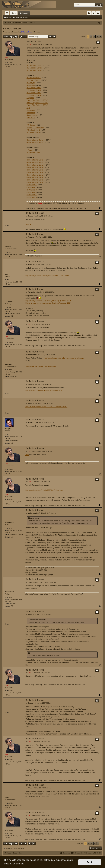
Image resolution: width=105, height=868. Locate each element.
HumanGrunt (9, 592)
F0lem (7, 797)
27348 (11, 62)
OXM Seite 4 (32, 192)
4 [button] (97, 37)
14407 (11, 803)
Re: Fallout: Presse (35, 213)
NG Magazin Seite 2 (34, 68)
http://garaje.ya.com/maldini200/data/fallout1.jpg (44, 490)
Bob (6, 274)
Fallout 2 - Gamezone (35, 128)
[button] (100, 37)
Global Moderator (27, 32)
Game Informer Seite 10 (36, 182)
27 (10, 307)
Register (25, 17)
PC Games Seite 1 (34, 88)
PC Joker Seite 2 (33, 132)
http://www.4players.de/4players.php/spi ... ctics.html (64, 358)
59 (10, 252)
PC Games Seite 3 (34, 93)
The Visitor (9, 302)
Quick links (8, 14)
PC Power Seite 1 (34, 78)
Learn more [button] (19, 864)
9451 (11, 597)
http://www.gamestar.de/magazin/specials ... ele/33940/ (47, 275)
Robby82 (8, 429)
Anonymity (9, 364)
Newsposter (16, 32)
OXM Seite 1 (32, 185)
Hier (27, 455)
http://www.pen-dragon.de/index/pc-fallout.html (44, 390)
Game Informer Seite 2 (36, 142)
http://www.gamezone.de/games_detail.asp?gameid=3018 (48, 300)
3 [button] (94, 37)
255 (11, 528)
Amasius (8, 247)
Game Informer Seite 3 (36, 165)
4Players (30, 150)
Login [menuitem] (94, 14)
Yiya (28, 108)
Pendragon (31, 113)
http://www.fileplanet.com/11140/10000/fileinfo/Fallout (46, 407)
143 (11, 370)
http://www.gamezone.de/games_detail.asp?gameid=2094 (48, 303)
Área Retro (31, 118)
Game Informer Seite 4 (36, 167)
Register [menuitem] (99, 14)
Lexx (6, 57)
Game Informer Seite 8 (36, 177)
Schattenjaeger (32, 115)
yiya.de (28, 224)
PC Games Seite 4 (34, 95)
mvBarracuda (9, 523)
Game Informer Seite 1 (36, 140)
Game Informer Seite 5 (36, 170)
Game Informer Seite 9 (36, 180)
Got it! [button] (90, 862)
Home (14, 13)
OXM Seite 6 (32, 197)
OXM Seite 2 (32, 187)
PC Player (31, 83)
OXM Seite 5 (32, 195)
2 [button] (91, 37)
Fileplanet (30, 98)
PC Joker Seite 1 (33, 130)
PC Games (31, 125)
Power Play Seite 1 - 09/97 (37, 100)
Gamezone (31, 110)
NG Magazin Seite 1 (34, 65)
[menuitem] (89, 13)
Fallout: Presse (12, 28)
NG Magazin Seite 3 (34, 70)
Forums (25, 13)
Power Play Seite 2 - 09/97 (37, 103)
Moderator (37, 32)
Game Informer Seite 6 (36, 172)
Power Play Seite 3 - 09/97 (37, 105)
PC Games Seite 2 (34, 90)
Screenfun (31, 85)
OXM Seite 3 (32, 190)
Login (17, 17)
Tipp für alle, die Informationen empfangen (41, 366)
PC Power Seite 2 (34, 80)
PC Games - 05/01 (34, 152)
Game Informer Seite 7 (36, 175)
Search (9, 17)
